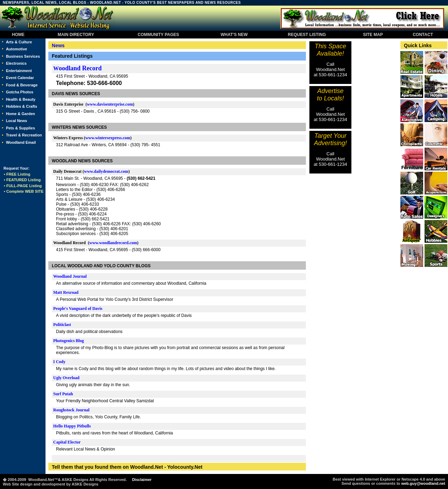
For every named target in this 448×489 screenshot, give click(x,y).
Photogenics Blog (69, 341)
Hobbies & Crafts (22, 106)
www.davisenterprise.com (110, 104)
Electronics (16, 63)
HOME (18, 35)
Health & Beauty (21, 99)
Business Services (23, 56)
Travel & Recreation (24, 135)
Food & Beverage (22, 85)
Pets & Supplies (20, 128)
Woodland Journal (70, 276)
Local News (17, 121)
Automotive (17, 49)
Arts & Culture (19, 42)
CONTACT (423, 35)
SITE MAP (373, 35)
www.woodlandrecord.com (113, 243)
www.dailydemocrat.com (106, 171)
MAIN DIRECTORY (75, 35)
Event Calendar (20, 78)
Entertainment (19, 71)
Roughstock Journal (71, 410)
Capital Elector (67, 442)
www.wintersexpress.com (108, 138)
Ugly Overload (66, 378)
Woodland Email (21, 142)
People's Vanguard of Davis (78, 309)
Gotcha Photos (20, 92)
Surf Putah (63, 394)
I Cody (59, 362)
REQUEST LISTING (307, 35)
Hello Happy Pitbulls (72, 426)
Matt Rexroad (66, 292)
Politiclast (62, 325)
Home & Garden (20, 114)
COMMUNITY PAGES (159, 35)
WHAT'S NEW (234, 35)
